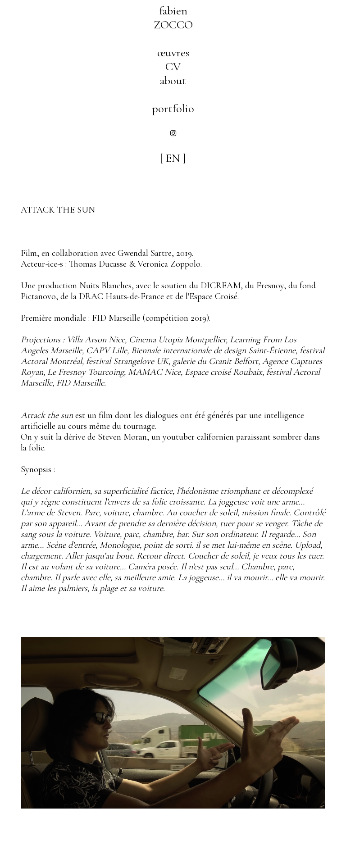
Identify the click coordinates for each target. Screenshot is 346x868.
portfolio (173, 108)
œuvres (173, 52)
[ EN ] (173, 158)
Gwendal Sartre (145, 253)
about (173, 80)
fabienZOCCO (173, 18)
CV (173, 66)
